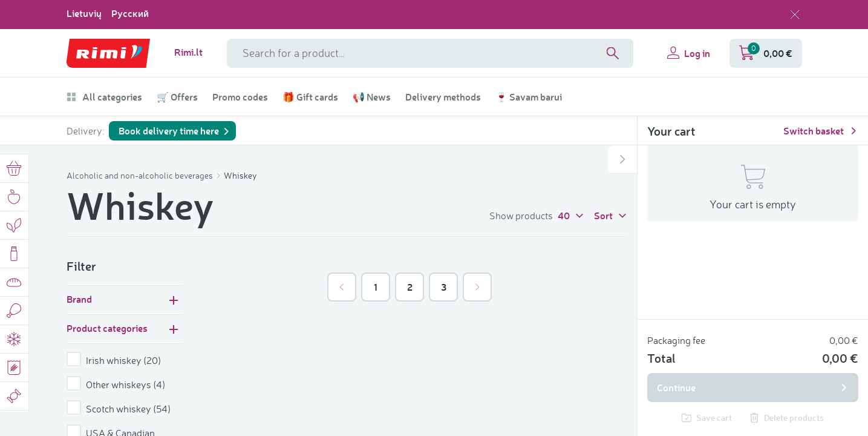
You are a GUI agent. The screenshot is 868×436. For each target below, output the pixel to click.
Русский (130, 13)
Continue (753, 387)
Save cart (707, 418)
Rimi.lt (188, 52)
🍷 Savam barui (529, 97)
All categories (104, 97)
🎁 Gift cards (310, 97)
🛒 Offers (177, 97)
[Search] (613, 53)
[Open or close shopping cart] (622, 159)
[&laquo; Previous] (342, 287)
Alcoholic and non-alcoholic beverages (141, 175)
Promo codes (240, 97)
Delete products (787, 418)
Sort (611, 215)
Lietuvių (84, 13)
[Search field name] (430, 53)
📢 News (372, 97)
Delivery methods (443, 97)
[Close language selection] (795, 15)
